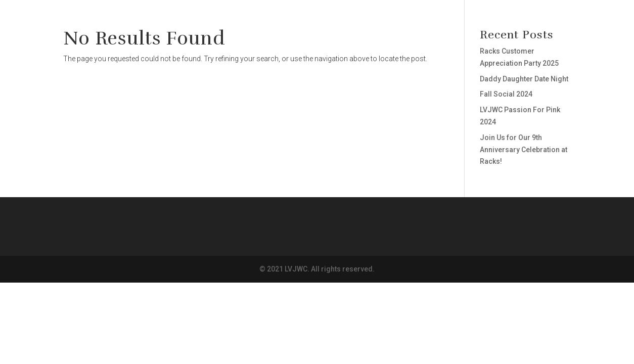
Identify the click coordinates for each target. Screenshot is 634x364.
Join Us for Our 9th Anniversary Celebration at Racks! (524, 150)
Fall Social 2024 (506, 94)
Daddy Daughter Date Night (524, 79)
